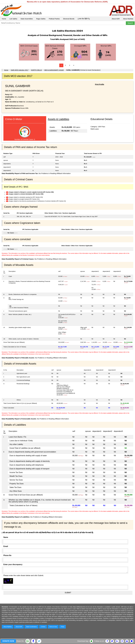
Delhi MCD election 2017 (20, 70)
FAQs (62, 627)
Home (4, 19)
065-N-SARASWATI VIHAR (54, 70)
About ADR (116, 19)
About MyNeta (128, 19)
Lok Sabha (13, 19)
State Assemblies (27, 19)
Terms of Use (53, 627)
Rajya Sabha (41, 19)
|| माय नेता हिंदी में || (84, 19)
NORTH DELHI (36, 70)
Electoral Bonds (69, 19)
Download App (83, 641)
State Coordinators (31, 627)
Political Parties (54, 19)
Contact (43, 627)
